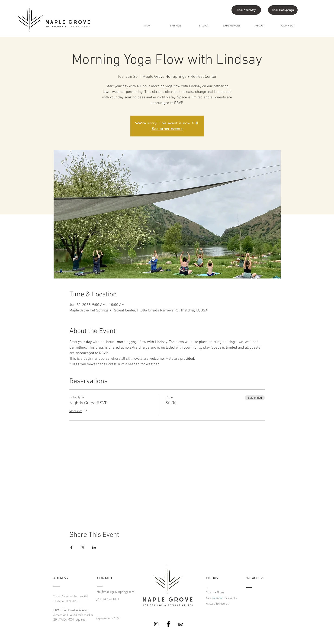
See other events (167, 129)
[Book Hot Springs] (283, 10)
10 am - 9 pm (215, 592)
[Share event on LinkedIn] (94, 547)
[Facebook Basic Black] (168, 624)
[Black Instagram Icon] (156, 624)
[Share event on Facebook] (72, 547)
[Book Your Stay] (246, 10)
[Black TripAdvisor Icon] (180, 624)
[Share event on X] (83, 547)
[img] (251, 600)
